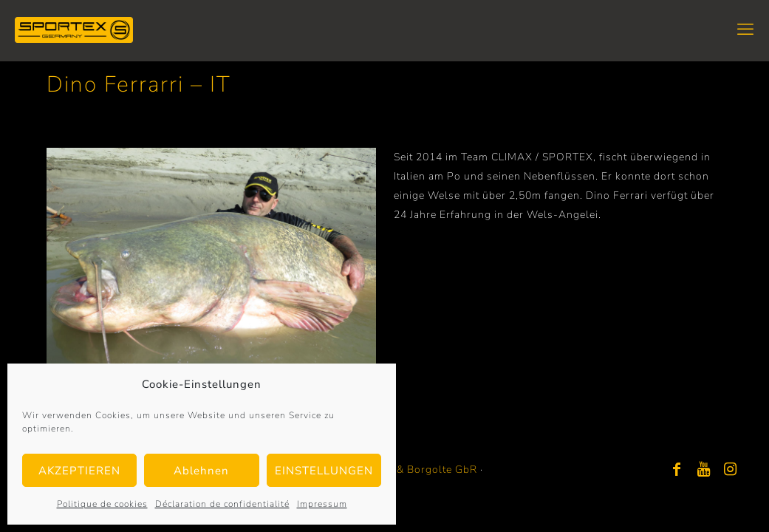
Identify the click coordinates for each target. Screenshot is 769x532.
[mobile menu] (745, 30)
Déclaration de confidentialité (222, 504)
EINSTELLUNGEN (324, 471)
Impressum (322, 504)
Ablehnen (201, 471)
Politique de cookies (102, 504)
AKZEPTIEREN (79, 471)
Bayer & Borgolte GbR (421, 470)
